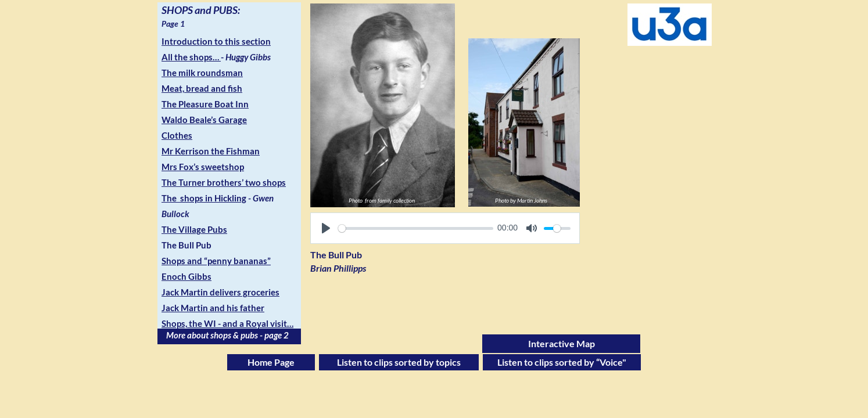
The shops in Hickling (204, 198)
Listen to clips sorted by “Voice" (562, 362)
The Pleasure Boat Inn (205, 104)
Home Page (271, 362)
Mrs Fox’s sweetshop (203, 167)
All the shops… (190, 57)
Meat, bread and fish (202, 88)
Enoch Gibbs (186, 276)
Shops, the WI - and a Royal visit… (227, 323)
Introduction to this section (216, 41)
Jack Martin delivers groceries (220, 292)
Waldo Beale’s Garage (204, 120)
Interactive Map (562, 343)
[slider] (416, 228)
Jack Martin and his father (213, 308)
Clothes (177, 135)
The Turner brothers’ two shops (224, 182)
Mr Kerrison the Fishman (211, 151)
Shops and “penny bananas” (216, 261)
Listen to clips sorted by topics (399, 362)
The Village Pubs (194, 229)
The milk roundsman (202, 73)
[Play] (326, 228)
